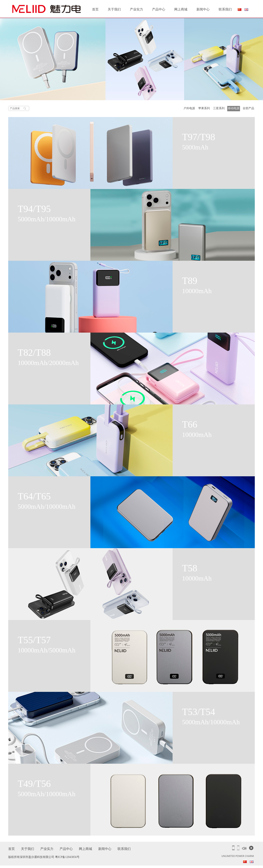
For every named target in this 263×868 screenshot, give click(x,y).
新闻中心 (203, 9)
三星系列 (219, 108)
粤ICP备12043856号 (67, 857)
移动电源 (234, 108)
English (246, 10)
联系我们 (225, 9)
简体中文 (239, 10)
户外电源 (189, 108)
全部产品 (248, 108)
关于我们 (114, 9)
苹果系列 (204, 108)
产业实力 (136, 9)
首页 (95, 9)
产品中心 (159, 9)
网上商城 (181, 9)
